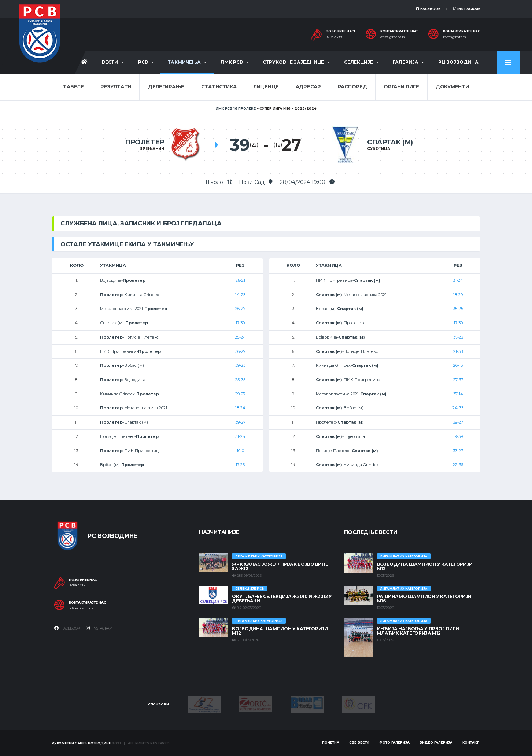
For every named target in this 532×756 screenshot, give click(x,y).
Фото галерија (394, 742)
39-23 (240, 365)
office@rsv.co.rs (393, 37)
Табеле (73, 86)
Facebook (428, 9)
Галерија (406, 62)
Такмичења (184, 62)
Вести (110, 62)
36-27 (240, 351)
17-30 (240, 323)
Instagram (467, 9)
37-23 (458, 337)
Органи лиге (401, 86)
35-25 (458, 309)
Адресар (308, 86)
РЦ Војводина (458, 62)
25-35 (240, 380)
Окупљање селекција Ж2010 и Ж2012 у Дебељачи (282, 599)
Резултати (116, 86)
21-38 (458, 351)
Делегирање (166, 86)
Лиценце (266, 86)
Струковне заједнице (293, 62)
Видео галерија (436, 742)
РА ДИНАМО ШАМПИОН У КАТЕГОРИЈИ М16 (424, 599)
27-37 (458, 380)
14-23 (240, 295)
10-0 (240, 451)
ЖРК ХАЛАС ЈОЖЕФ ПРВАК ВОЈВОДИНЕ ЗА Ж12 (280, 566)
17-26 (240, 465)
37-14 (458, 394)
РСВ (143, 62)
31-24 (240, 436)
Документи (452, 86)
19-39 (458, 436)
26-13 (458, 365)
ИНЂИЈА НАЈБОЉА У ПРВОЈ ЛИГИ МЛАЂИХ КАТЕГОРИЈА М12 (418, 631)
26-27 (240, 309)
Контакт (470, 742)
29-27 (240, 394)
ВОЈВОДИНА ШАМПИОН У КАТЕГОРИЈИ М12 (280, 631)
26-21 (240, 280)
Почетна (331, 742)
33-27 (458, 451)
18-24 (240, 408)
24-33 (458, 408)
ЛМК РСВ (232, 62)
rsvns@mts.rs (454, 37)
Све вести (359, 742)
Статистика (219, 86)
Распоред (352, 86)
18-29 (458, 295)
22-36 (458, 465)
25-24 (240, 337)
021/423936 (335, 37)
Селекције (359, 62)
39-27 (240, 422)
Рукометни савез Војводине (81, 743)
